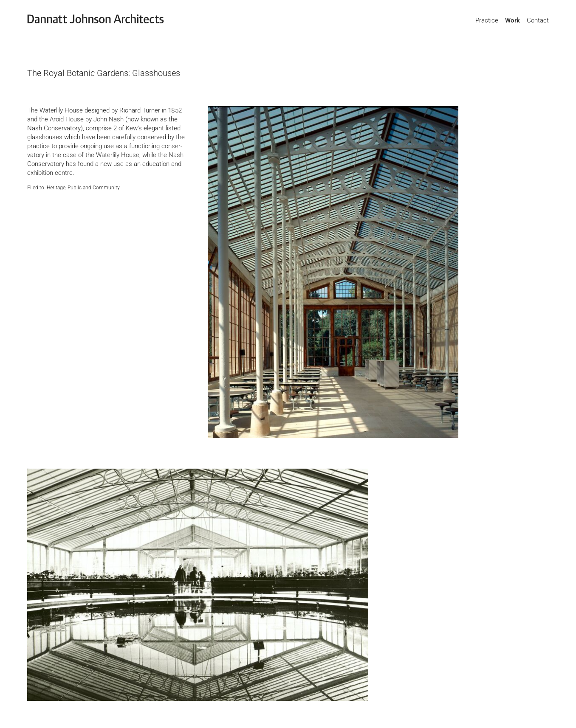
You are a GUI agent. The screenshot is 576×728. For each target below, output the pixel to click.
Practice (487, 20)
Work (512, 20)
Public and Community (94, 188)
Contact (538, 20)
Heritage (56, 188)
